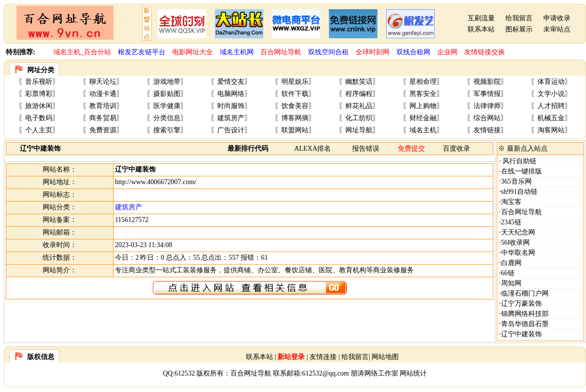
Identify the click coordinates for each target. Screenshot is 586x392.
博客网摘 (295, 118)
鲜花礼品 (359, 106)
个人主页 (39, 130)
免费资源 (103, 130)
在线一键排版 (521, 171)
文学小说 (551, 94)
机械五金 (551, 118)
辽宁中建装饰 (521, 334)
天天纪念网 (518, 232)
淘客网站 (551, 130)
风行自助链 (519, 161)
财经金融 (423, 118)
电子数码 (39, 118)
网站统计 (413, 373)
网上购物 (423, 106)
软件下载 (295, 94)
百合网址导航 (521, 212)
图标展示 (519, 29)
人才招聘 (551, 106)
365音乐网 (516, 181)
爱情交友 (231, 82)
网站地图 (385, 357)
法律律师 (487, 106)
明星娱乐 (295, 82)
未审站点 (557, 29)
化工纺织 (359, 118)
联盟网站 (295, 130)
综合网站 (487, 118)
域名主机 (423, 130)
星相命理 (423, 82)
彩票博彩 (39, 94)
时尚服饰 (231, 106)
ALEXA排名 (313, 149)
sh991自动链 (519, 192)
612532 (185, 373)
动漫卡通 (103, 94)
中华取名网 (518, 253)
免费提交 (411, 149)
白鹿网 (511, 263)
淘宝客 (511, 202)
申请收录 (557, 18)
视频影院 (487, 82)
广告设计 (231, 130)
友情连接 (323, 357)
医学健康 (167, 106)
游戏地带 (167, 82)
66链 (508, 273)
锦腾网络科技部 (525, 314)
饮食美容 (295, 106)
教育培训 (103, 106)
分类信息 (167, 118)
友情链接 (487, 130)
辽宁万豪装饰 (521, 304)
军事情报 (487, 94)
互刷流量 (481, 18)
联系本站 (481, 29)
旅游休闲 (39, 106)
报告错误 (366, 149)
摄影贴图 (167, 94)
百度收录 (456, 149)
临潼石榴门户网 (525, 293)
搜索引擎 (167, 130)
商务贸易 (103, 118)
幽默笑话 (359, 82)
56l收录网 (516, 243)
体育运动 (551, 82)
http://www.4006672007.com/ (156, 182)
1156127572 (132, 220)
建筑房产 (231, 118)
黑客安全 (423, 94)
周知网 (511, 283)
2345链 (511, 222)
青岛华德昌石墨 (525, 324)
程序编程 (359, 94)
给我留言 (519, 18)
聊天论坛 (103, 82)
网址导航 (359, 130)
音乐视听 (39, 82)
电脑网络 (231, 94)
